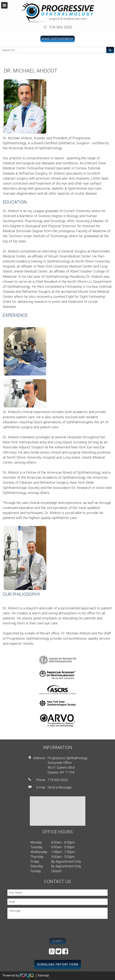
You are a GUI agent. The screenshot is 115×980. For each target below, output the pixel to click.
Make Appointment (58, 39)
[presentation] (36, 929)
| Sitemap (42, 975)
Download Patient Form (58, 964)
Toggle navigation (4, 5)
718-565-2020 (60, 27)
